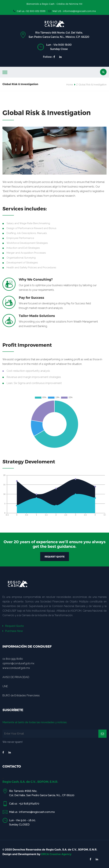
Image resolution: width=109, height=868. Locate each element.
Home (70, 85)
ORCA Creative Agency (56, 854)
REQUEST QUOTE (55, 557)
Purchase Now (13, 631)
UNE (5, 686)
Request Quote (13, 626)
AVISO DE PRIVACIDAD (16, 677)
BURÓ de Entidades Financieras (21, 695)
